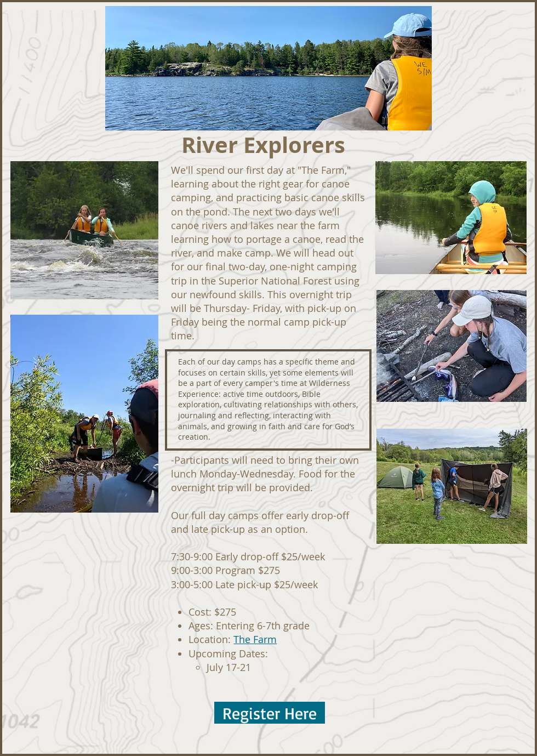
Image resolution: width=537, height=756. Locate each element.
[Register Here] (270, 713)
